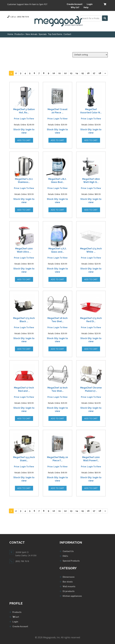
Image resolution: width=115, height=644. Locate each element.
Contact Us (68, 551)
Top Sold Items (55, 34)
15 (83, 73)
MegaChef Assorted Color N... (91, 111)
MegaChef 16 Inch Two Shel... (57, 320)
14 (78, 73)
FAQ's (65, 556)
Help (86, 7)
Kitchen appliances (72, 596)
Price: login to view (24, 119)
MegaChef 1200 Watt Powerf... (91, 459)
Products (19, 34)
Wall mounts (69, 586)
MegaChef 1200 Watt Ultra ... (24, 250)
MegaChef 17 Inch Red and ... (24, 389)
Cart (16, 617)
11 (61, 73)
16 (89, 73)
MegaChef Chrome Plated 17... (91, 389)
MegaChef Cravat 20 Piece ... (57, 111)
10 (55, 73)
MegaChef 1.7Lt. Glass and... (57, 250)
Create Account (75, 4)
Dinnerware (69, 577)
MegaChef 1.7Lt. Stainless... (24, 181)
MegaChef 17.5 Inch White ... (91, 250)
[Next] (105, 73)
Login (90, 4)
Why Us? (75, 7)
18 (101, 73)
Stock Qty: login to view (24, 131)
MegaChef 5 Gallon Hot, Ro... (24, 111)
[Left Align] (105, 18)
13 (72, 73)
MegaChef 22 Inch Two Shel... (57, 389)
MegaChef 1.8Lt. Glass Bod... (57, 181)
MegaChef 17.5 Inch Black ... (24, 320)
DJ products (69, 591)
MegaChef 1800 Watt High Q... (91, 181)
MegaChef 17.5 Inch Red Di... (91, 320)
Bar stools (68, 582)
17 (95, 73)
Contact (67, 34)
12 (66, 73)
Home (10, 34)
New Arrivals (32, 34)
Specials (43, 34)
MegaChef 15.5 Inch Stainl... (24, 459)
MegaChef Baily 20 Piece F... (57, 459)
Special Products (71, 561)
